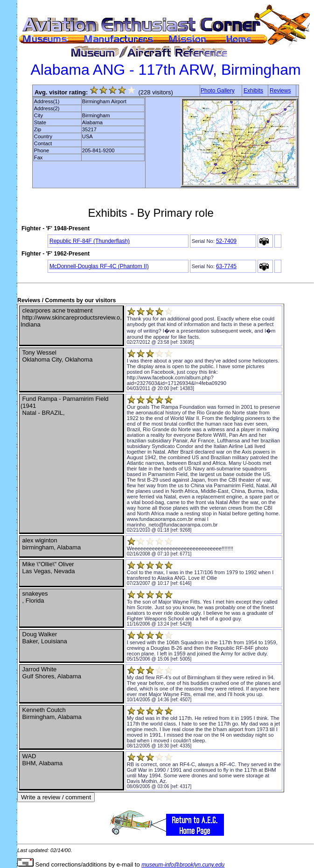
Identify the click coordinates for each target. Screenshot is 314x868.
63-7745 (226, 266)
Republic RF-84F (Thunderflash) (90, 241)
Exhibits (253, 91)
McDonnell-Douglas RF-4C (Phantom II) (99, 266)
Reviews (280, 91)
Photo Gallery (218, 91)
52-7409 (226, 241)
